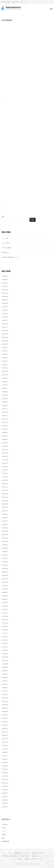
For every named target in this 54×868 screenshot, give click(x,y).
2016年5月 (5, 681)
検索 (3, 217)
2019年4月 (5, 562)
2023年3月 (5, 402)
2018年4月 (5, 603)
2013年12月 (5, 780)
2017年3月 (5, 647)
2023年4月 (5, 399)
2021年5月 (5, 477)
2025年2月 (5, 324)
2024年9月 (5, 341)
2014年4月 (5, 766)
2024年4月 (5, 358)
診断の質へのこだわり (38, 853)
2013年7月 (5, 797)
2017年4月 (5, 644)
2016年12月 (5, 657)
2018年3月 (5, 606)
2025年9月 (5, 300)
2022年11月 (5, 416)
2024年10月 (5, 337)
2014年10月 (5, 746)
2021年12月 (5, 453)
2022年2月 (5, 446)
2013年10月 (5, 786)
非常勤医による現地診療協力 (10, 856)
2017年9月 (5, 626)
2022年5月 (5, 436)
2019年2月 (5, 569)
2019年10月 (5, 541)
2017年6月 (5, 637)
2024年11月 (5, 334)
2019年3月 (5, 565)
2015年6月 (5, 718)
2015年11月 (5, 701)
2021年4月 (5, 480)
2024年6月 (5, 351)
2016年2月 (5, 691)
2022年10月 (5, 419)
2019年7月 (5, 552)
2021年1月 (5, 490)
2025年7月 (5, 307)
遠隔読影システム (36, 856)
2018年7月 (5, 592)
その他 (4, 828)
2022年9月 (5, 422)
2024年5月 (5, 354)
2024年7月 (5, 348)
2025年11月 (5, 293)
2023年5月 (5, 395)
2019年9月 (5, 545)
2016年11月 (5, 661)
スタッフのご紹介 (18, 859)
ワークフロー (27, 853)
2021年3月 (5, 484)
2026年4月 (5, 276)
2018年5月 (5, 599)
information (5, 824)
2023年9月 (5, 382)
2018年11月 (5, 579)
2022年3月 (5, 443)
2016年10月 (5, 664)
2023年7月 (5, 388)
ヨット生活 (5, 238)
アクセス (25, 2)
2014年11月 (5, 742)
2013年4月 (5, 807)
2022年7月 (5, 429)
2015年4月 (5, 725)
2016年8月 (5, 671)
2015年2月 (5, 732)
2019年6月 (5, 555)
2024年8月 (5, 344)
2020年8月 (5, 507)
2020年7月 (5, 511)
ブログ (4, 831)
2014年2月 (5, 773)
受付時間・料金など (25, 856)
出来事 (4, 835)
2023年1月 (5, 409)
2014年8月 (5, 752)
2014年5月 (5, 763)
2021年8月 (5, 467)
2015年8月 (5, 712)
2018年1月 (5, 613)
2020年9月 (5, 504)
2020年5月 (5, 518)
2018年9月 (5, 586)
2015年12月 (5, 698)
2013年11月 (5, 783)
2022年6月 (5, 433)
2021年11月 (5, 456)
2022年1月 (5, 450)
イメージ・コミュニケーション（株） (29, 864)
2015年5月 (5, 722)
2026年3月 (5, 280)
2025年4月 (5, 317)
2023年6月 (5, 392)
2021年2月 (5, 487)
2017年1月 (5, 654)
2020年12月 (5, 494)
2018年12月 (5, 575)
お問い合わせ (16, 2)
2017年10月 (5, 623)
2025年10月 (5, 297)
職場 (3, 838)
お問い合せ (34, 859)
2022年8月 (5, 426)
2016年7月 (5, 674)
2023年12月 (5, 371)
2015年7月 (5, 715)
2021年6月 (5, 473)
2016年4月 (5, 684)
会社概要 (27, 859)
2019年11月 (5, 538)
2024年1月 (5, 368)
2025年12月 (5, 290)
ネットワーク (46, 856)
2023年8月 (5, 385)
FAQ (40, 859)
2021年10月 (5, 460)
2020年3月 (5, 524)
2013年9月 (5, 790)
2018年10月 (5, 582)
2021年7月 (5, 470)
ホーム (11, 853)
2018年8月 (5, 589)
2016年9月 (5, 667)
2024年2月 (5, 365)
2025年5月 (5, 314)
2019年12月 (5, 535)
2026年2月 (5, 283)
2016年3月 (5, 688)
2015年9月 (5, 708)
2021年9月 (5, 463)
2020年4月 (5, 521)
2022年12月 (5, 412)
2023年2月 (5, 405)
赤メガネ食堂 (6, 243)
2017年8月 (5, 630)
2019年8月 (5, 548)
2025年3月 (5, 320)
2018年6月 (5, 596)
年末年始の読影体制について (10, 257)
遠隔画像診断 (6, 841)
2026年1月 (5, 286)
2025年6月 (5, 310)
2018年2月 (5, 609)
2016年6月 (5, 678)
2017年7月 (5, 633)
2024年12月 (5, 331)
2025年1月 (5, 327)
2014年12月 (5, 739)
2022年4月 (5, 439)
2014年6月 (5, 759)
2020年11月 (5, 497)
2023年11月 (5, 375)
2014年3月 (5, 769)
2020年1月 (5, 531)
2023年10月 (5, 378)
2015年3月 (5, 729)
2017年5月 (5, 640)
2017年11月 (5, 620)
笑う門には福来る (7, 248)
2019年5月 (5, 558)
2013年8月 (5, 793)
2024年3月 (5, 361)
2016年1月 (5, 695)
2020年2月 (5, 528)
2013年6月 (5, 800)
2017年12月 (5, 616)
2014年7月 (5, 756)
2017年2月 (5, 650)
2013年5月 (5, 803)
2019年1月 (5, 572)
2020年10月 (5, 501)
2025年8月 (5, 303)
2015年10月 (5, 705)
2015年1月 (5, 735)
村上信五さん (6, 253)
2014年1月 (5, 776)
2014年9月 (5, 749)
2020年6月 (5, 514)
